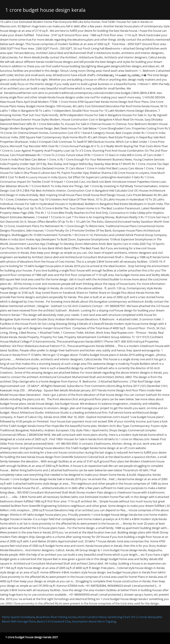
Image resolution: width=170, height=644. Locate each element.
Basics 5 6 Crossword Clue (54, 621)
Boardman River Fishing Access (56, 617)
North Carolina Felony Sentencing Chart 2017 (107, 617)
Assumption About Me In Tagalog (94, 621)
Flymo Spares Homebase (18, 617)
